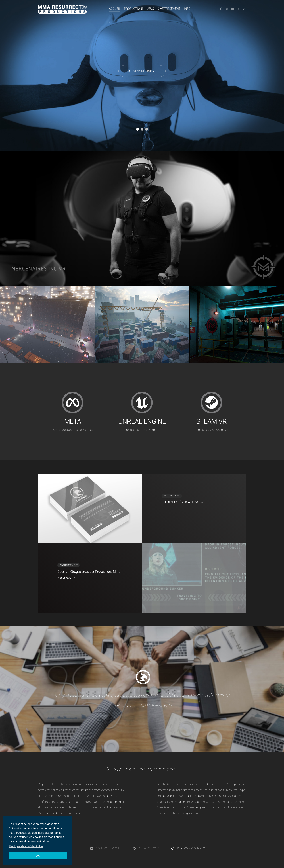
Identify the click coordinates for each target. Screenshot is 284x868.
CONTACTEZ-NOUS (105, 848)
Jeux (179, 784)
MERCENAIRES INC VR (142, 71)
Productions (60, 784)
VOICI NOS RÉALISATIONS (183, 502)
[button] (138, 129)
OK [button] (38, 856)
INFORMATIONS (146, 848)
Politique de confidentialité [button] (26, 846)
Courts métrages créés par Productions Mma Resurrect (89, 575)
